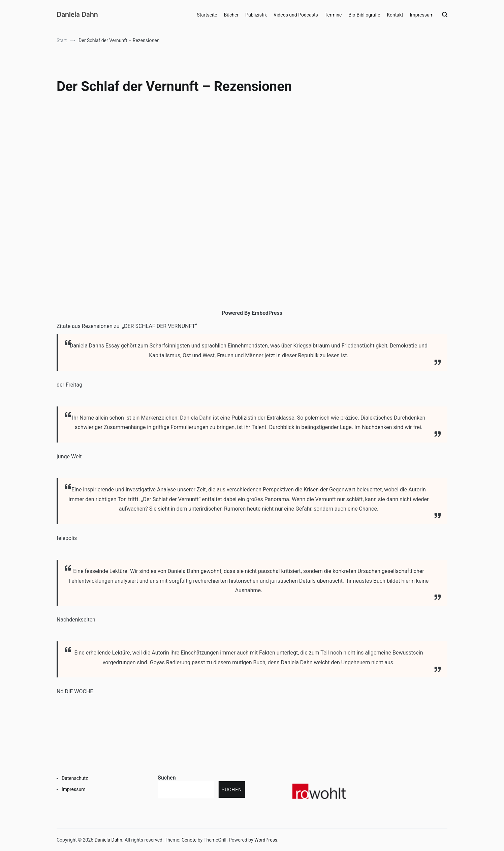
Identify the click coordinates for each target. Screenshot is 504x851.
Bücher (231, 15)
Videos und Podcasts (296, 15)
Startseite (207, 15)
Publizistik (256, 15)
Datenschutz (75, 778)
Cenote (189, 840)
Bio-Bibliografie (364, 15)
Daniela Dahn (77, 15)
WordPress (266, 840)
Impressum (422, 15)
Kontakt (395, 15)
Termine (333, 15)
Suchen (167, 778)
